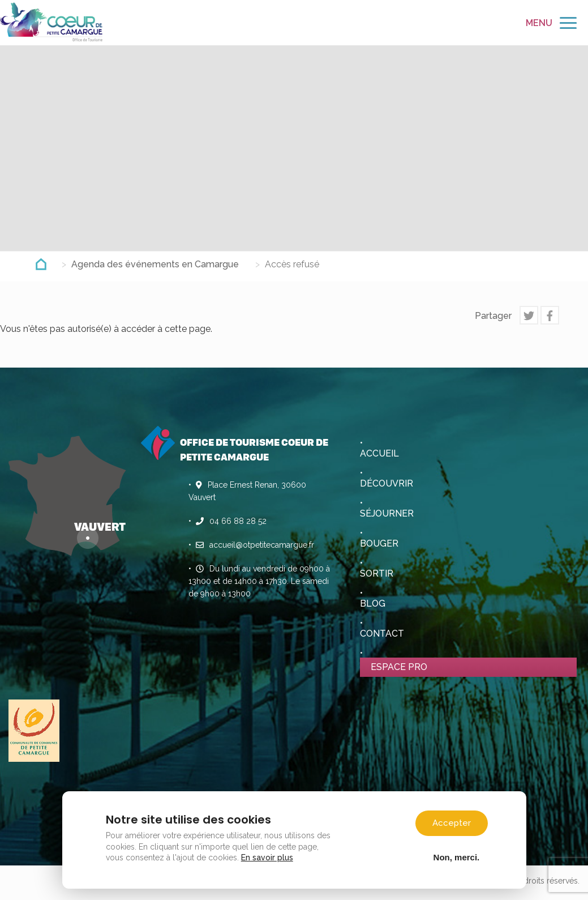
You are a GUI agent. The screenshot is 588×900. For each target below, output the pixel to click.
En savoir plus (268, 857)
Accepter (452, 822)
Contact (382, 634)
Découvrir (387, 483)
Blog (373, 603)
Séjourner (387, 513)
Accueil (379, 453)
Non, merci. (456, 856)
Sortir (377, 573)
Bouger (379, 543)
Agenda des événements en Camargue (155, 264)
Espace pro (399, 667)
